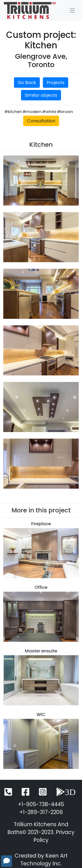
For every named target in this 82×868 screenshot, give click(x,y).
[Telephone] (8, 794)
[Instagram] (43, 794)
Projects (56, 83)
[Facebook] (25, 794)
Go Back (27, 83)
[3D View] (66, 794)
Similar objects (41, 95)
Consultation (41, 121)
